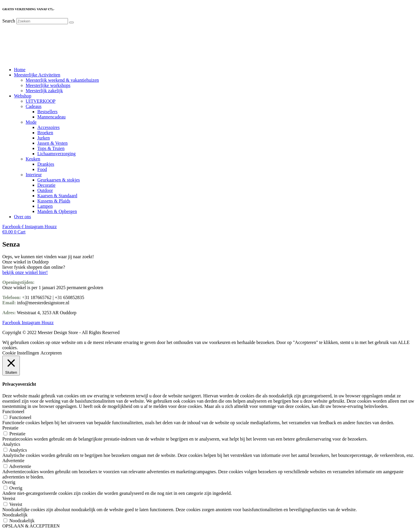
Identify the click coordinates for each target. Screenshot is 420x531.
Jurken (44, 138)
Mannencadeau (51, 117)
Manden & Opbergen (57, 211)
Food (42, 169)
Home (20, 70)
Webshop (23, 96)
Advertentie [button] (13, 461)
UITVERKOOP (41, 101)
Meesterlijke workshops (48, 85)
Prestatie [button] (10, 428)
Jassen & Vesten (52, 143)
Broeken (45, 133)
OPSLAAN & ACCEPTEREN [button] (31, 526)
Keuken (33, 159)
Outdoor (45, 190)
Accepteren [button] (51, 353)
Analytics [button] (11, 444)
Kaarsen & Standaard (57, 196)
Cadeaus (34, 106)
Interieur (34, 175)
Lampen (45, 206)
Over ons (22, 217)
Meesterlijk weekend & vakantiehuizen (62, 80)
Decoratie (46, 185)
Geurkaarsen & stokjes (59, 180)
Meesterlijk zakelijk (44, 91)
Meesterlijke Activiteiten (37, 75)
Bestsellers (47, 112)
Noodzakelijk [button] (15, 515)
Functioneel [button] (13, 412)
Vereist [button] (9, 498)
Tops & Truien (51, 148)
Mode (31, 122)
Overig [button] (9, 482)
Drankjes (46, 164)
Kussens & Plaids (54, 201)
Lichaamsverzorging (56, 154)
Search (9, 21)
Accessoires (48, 127)
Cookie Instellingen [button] (21, 353)
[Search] (71, 22)
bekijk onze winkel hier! (25, 272)
